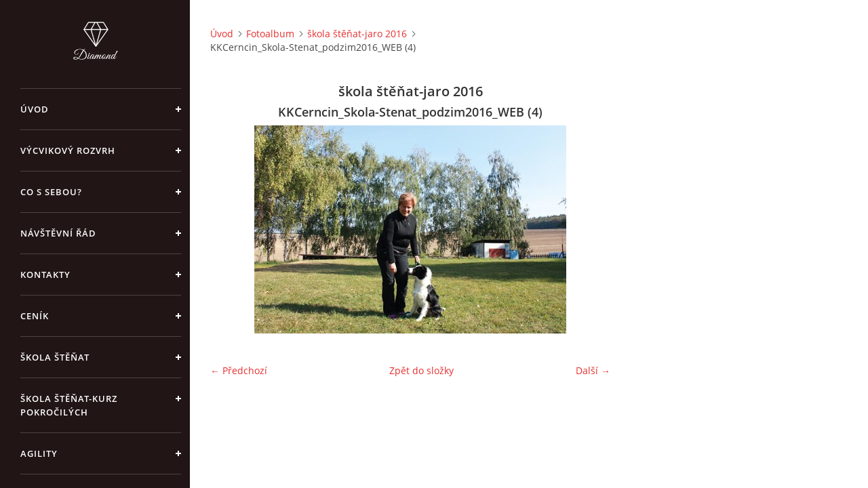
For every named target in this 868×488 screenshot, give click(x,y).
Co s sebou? (51, 192)
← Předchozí (239, 370)
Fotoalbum (270, 34)
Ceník (35, 316)
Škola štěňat (55, 357)
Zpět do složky (421, 370)
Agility (39, 453)
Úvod (35, 109)
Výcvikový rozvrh (68, 150)
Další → (593, 370)
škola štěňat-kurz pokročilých (69, 405)
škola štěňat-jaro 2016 (357, 34)
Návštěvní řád (58, 233)
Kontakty (45, 274)
